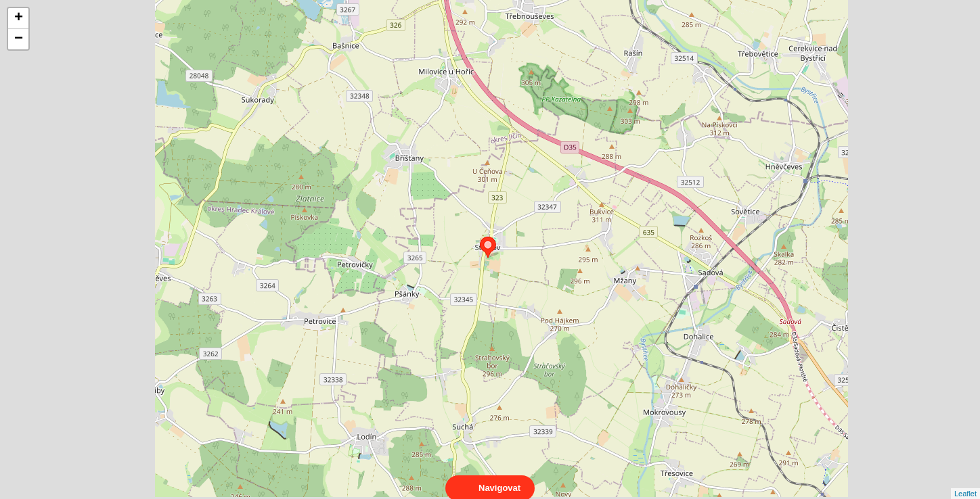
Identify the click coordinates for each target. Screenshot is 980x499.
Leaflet (965, 481)
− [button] (19, 39)
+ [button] (19, 18)
